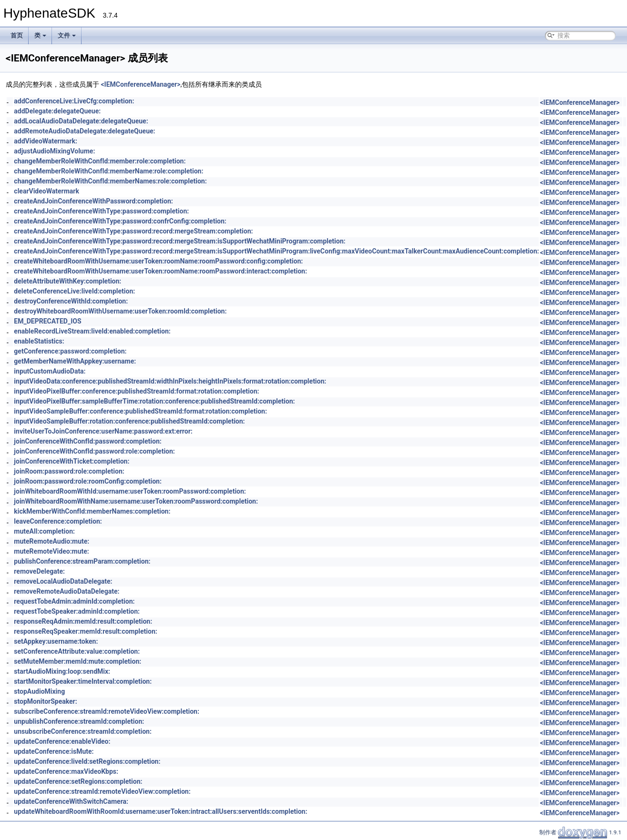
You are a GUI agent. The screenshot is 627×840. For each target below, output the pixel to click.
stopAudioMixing (39, 691)
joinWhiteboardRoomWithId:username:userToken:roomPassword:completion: (130, 491)
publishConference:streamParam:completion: (82, 561)
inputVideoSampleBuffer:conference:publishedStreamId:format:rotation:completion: (140, 411)
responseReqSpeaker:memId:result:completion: (85, 631)
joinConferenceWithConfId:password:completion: (87, 441)
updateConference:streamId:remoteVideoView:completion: (102, 791)
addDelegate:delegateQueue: (57, 111)
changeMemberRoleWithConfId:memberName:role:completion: (108, 171)
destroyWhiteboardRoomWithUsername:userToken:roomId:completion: (120, 311)
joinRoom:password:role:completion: (69, 471)
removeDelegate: (39, 571)
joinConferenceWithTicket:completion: (72, 461)
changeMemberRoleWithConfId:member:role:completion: (100, 161)
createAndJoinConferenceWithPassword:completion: (93, 201)
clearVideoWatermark (46, 191)
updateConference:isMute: (54, 751)
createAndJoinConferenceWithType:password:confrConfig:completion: (120, 221)
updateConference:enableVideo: (62, 741)
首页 (17, 35)
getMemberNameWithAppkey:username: (75, 361)
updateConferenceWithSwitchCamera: (71, 801)
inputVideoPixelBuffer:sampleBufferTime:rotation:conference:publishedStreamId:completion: (154, 401)
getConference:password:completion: (70, 351)
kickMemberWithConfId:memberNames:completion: (92, 511)
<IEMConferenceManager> (140, 84)
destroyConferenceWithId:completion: (71, 301)
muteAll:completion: (44, 531)
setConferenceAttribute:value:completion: (77, 651)
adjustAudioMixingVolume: (54, 151)
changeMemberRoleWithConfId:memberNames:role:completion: (110, 181)
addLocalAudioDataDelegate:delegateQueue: (81, 121)
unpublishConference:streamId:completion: (79, 721)
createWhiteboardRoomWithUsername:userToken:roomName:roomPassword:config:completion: (158, 261)
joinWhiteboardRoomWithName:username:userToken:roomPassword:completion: (136, 501)
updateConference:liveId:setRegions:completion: (87, 761)
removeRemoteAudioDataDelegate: (67, 591)
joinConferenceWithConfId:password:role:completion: (94, 451)
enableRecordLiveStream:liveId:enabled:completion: (92, 331)
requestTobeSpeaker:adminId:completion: (77, 611)
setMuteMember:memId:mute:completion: (77, 661)
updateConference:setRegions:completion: (78, 781)
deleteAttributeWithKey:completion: (67, 281)
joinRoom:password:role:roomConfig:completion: (88, 481)
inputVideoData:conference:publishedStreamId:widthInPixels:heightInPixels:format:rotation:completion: (170, 381)
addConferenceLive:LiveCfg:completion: (74, 101)
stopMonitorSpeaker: (45, 701)
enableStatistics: (39, 341)
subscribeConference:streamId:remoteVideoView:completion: (107, 711)
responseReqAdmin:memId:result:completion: (83, 621)
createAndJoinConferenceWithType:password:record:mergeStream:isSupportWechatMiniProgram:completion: (180, 241)
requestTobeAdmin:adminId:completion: (74, 601)
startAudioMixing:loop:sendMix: (62, 671)
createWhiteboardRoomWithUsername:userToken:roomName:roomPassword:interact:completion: (160, 271)
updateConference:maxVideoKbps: (66, 771)
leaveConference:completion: (58, 521)
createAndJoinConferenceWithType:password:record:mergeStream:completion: (133, 231)
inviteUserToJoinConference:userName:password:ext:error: (103, 431)
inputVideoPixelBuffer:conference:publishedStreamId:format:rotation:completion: (136, 391)
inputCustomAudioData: (50, 371)
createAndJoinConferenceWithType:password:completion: (101, 211)
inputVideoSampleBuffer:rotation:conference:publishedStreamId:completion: (129, 421)
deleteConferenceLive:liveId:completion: (74, 291)
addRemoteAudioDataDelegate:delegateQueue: (84, 131)
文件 (67, 35)
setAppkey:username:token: (56, 641)
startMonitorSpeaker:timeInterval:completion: (83, 681)
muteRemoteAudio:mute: (51, 541)
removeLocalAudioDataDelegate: (63, 581)
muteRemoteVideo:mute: (51, 551)
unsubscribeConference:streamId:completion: (83, 731)
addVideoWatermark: (46, 141)
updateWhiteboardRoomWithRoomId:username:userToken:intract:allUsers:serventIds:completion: (160, 811)
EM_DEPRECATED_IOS (47, 321)
